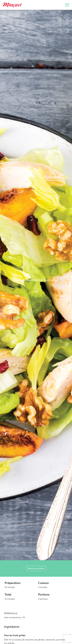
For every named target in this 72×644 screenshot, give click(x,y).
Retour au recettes (36, 568)
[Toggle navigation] (67, 5)
